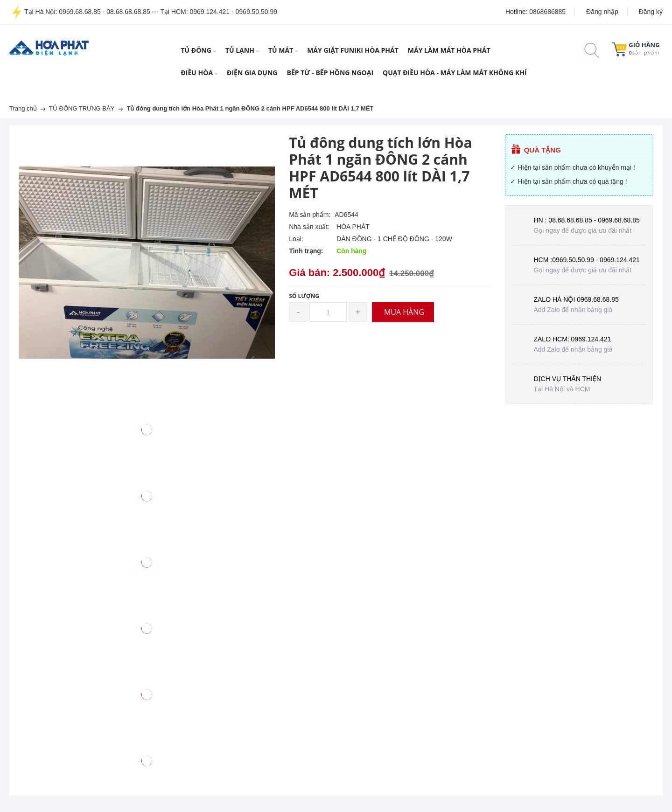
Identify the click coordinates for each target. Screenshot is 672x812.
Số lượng (304, 296)
